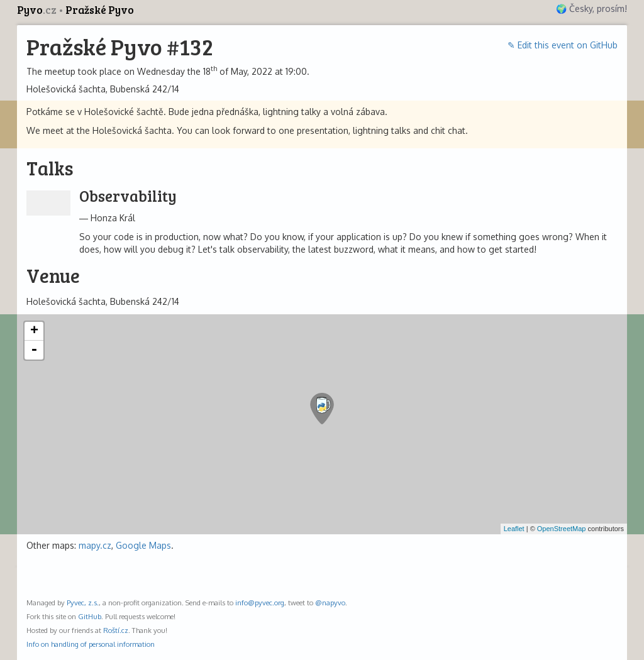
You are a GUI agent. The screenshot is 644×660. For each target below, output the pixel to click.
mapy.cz (95, 545)
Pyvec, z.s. (83, 602)
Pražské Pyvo (100, 10)
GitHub (90, 616)
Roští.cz (116, 630)
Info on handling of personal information (91, 644)
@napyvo (330, 602)
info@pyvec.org (260, 602)
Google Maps (143, 545)
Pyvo (38, 10)
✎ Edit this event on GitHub (563, 45)
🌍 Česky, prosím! (591, 8)
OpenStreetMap (562, 529)
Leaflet (514, 529)
